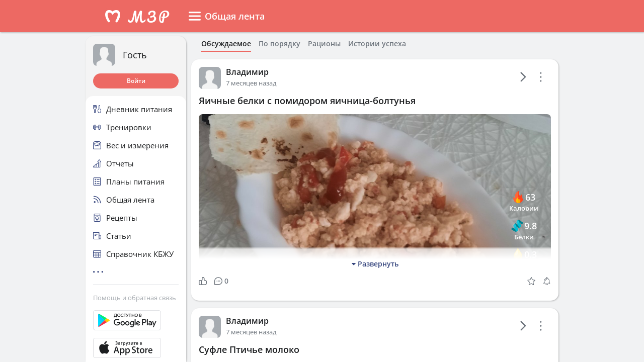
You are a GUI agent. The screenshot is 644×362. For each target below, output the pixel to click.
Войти (136, 81)
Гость (135, 55)
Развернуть (375, 264)
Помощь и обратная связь (135, 298)
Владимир (247, 72)
